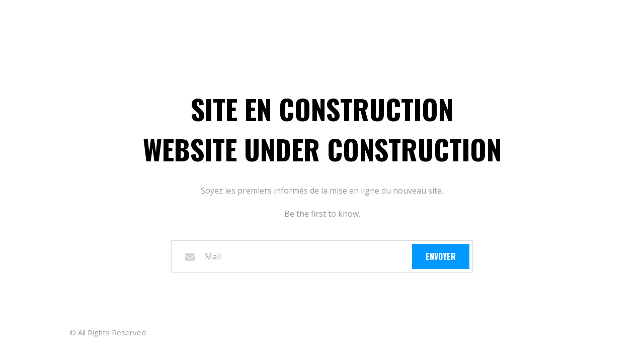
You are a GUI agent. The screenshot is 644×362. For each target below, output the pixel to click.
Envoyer (441, 256)
